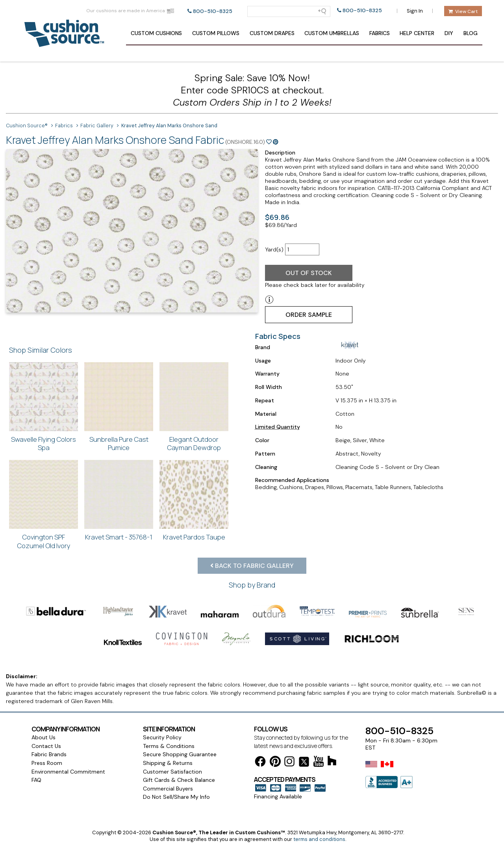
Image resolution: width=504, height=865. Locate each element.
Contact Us (46, 746)
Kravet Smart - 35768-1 (119, 537)
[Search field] (289, 11)
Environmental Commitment (68, 772)
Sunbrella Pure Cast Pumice (119, 444)
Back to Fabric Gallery (252, 566)
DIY (449, 33)
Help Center (417, 33)
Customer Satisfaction (172, 772)
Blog (471, 33)
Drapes (272, 33)
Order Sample (309, 315)
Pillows (216, 33)
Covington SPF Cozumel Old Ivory (44, 541)
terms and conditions (319, 839)
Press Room (47, 763)
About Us (44, 737)
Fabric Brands (49, 754)
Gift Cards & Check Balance (179, 780)
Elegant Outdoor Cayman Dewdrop (194, 444)
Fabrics (380, 33)
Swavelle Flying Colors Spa (44, 444)
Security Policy (162, 737)
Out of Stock (309, 273)
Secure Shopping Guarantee (180, 754)
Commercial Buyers (168, 789)
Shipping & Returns (168, 763)
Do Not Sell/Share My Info (176, 797)
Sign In (415, 11)
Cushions (156, 33)
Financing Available (278, 796)
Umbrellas (332, 33)
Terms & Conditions (169, 746)
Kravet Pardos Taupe (194, 537)
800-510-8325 (213, 11)
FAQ (36, 780)
